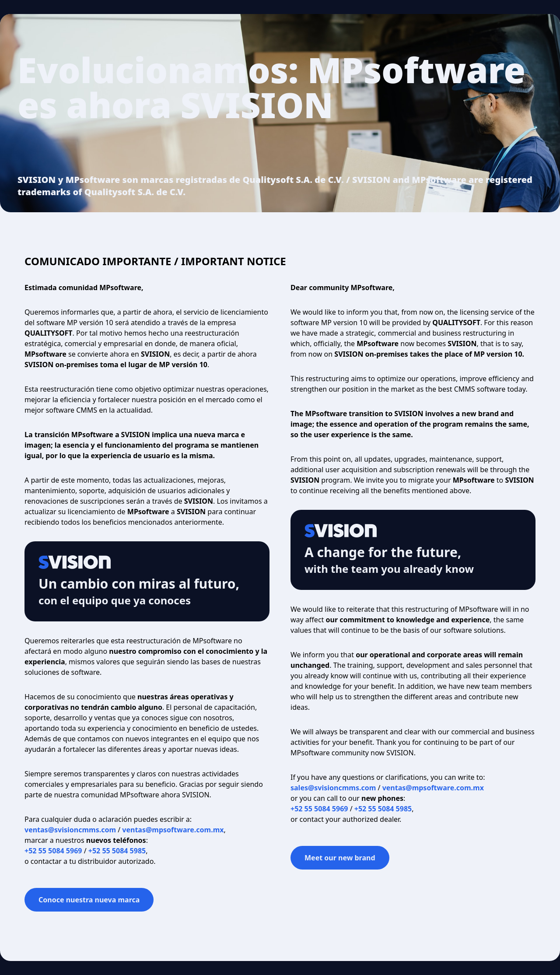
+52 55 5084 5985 (117, 851)
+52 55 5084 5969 (53, 851)
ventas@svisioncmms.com (70, 830)
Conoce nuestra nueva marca (89, 900)
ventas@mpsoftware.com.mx (173, 830)
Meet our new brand (340, 858)
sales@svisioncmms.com (333, 788)
